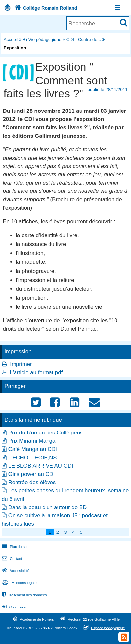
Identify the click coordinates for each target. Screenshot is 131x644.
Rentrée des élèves (32, 482)
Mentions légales (19, 583)
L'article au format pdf (36, 372)
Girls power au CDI (32, 474)
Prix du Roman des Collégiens (46, 433)
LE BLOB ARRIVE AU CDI (41, 466)
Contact (11, 559)
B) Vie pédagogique (42, 40)
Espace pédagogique (108, 628)
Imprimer (21, 364)
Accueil (11, 40)
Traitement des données (24, 595)
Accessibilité (15, 571)
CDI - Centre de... (84, 40)
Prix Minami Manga (32, 441)
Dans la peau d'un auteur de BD (48, 507)
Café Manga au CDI (33, 449)
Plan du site (15, 547)
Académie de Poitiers (37, 619)
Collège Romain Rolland (45, 8)
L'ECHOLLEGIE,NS (33, 458)
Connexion (13, 607)
